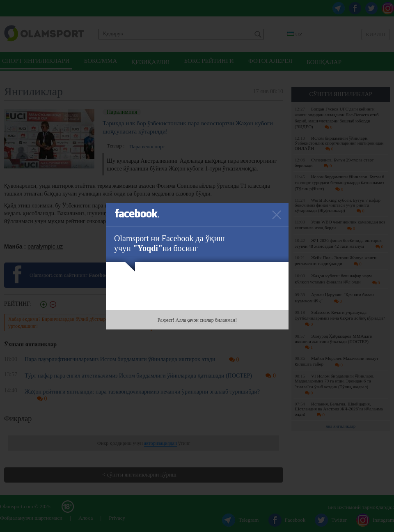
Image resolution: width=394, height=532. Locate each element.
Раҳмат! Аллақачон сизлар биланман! (197, 320)
